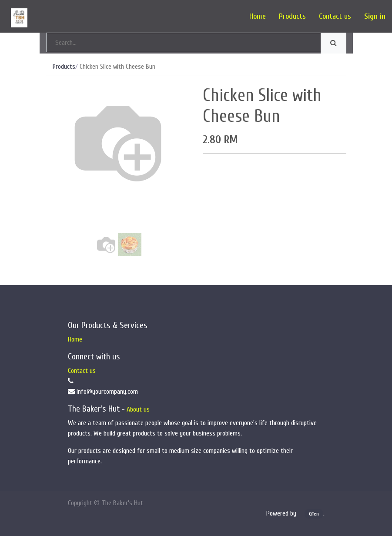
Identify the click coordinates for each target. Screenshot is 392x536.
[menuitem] (258, 16)
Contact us (82, 371)
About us (138, 409)
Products (64, 67)
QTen (314, 514)
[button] (57, 172)
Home (75, 339)
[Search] (333, 43)
